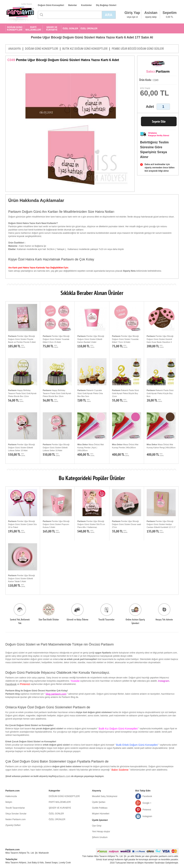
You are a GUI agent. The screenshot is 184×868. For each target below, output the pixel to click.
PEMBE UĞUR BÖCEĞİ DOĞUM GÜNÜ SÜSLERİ (138, 49)
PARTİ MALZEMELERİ (33, 29)
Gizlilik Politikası (100, 808)
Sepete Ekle (159, 121)
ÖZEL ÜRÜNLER (89, 29)
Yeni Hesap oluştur (101, 832)
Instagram (147, 816)
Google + (147, 803)
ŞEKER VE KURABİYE (52, 29)
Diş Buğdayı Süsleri (106, 5)
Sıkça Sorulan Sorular (16, 814)
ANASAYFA (15, 49)
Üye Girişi (97, 826)
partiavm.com (63, 776)
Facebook (11, 684)
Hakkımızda (11, 796)
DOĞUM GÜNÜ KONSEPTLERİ (15, 29)
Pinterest (147, 810)
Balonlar (73, 5)
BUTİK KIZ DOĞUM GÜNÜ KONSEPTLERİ (85, 49)
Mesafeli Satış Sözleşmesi (105, 796)
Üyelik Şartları (99, 802)
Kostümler (86, 5)
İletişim (9, 802)
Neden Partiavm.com (15, 819)
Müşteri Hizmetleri (101, 814)
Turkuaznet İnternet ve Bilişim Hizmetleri (135, 863)
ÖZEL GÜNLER (70, 29)
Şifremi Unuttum (100, 837)
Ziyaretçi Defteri (13, 825)
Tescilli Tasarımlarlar (15, 808)
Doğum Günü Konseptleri (51, 5)
